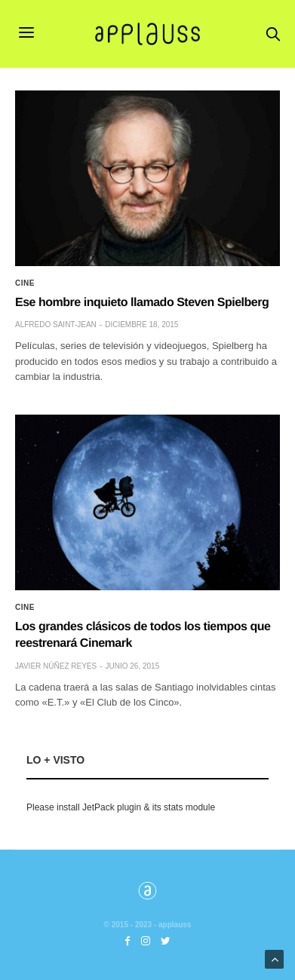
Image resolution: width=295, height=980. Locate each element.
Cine (25, 283)
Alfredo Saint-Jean (56, 325)
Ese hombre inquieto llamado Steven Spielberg (142, 303)
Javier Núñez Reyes (56, 666)
